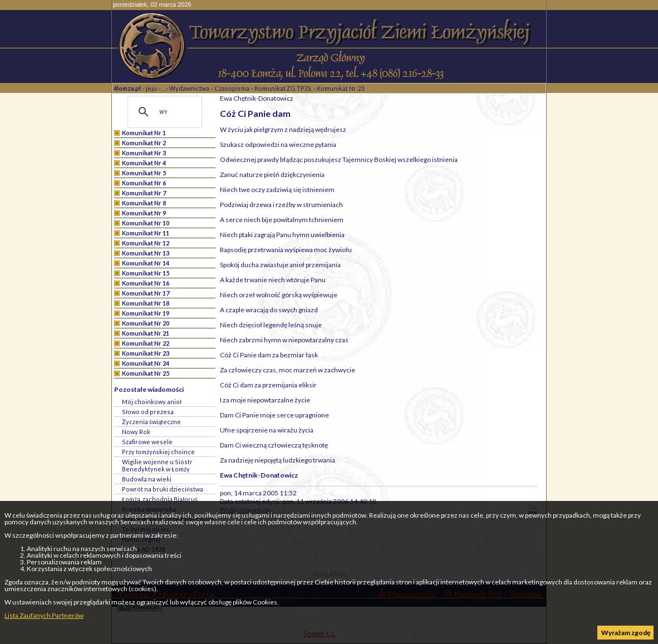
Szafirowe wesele (147, 442)
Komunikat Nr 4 (144, 163)
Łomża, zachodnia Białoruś (160, 499)
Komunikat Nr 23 (340, 88)
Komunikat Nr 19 (146, 313)
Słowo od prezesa (148, 412)
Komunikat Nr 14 (146, 263)
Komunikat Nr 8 (144, 203)
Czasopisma (232, 88)
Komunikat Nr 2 (144, 143)
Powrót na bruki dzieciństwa (163, 489)
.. (163, 88)
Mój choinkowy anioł (152, 402)
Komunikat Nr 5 (144, 173)
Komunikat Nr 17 (146, 293)
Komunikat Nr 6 (144, 183)
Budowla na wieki (147, 479)
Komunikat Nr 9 (144, 213)
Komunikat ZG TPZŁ (283, 88)
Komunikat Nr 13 (146, 253)
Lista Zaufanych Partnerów (44, 615)
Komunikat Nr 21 (146, 333)
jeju (151, 88)
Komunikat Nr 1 (144, 133)
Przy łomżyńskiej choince (158, 452)
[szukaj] (163, 112)
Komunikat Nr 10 (146, 223)
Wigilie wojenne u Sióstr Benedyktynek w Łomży (157, 465)
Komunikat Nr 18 (146, 303)
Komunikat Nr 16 (146, 283)
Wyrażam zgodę (626, 633)
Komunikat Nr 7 (144, 193)
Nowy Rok (136, 432)
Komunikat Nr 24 (146, 363)
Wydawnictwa (189, 88)
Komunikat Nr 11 (146, 233)
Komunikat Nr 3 (144, 153)
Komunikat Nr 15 (146, 273)
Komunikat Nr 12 (146, 243)
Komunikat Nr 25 (146, 373)
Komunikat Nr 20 (146, 323)
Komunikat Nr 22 (146, 343)
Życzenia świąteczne (151, 422)
